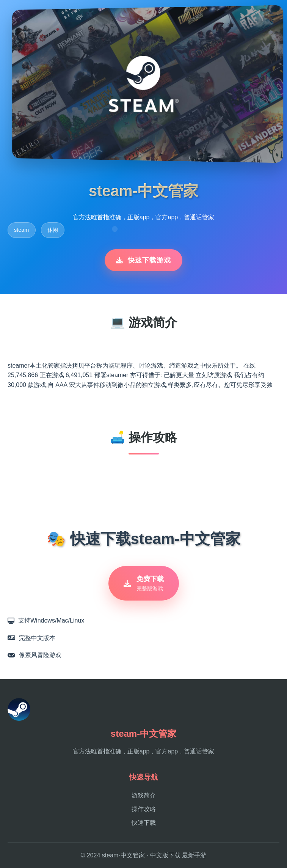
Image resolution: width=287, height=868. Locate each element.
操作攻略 (144, 809)
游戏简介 (144, 795)
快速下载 (144, 823)
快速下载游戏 (143, 260)
